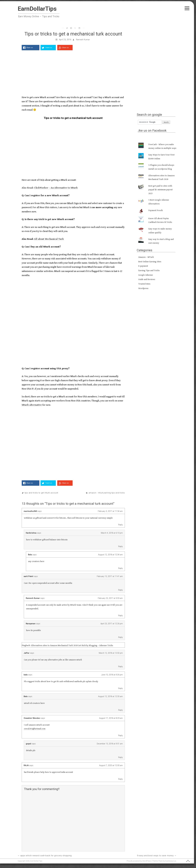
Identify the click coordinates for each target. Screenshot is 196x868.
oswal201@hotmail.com (35, 729)
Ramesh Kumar (83, 40)
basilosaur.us (171, 861)
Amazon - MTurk (96, 493)
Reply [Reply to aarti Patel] (120, 590)
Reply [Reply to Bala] (120, 568)
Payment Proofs (156, 210)
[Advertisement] (73, 74)
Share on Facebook (30, 48)
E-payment (143, 266)
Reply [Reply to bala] (120, 688)
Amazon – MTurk (146, 257)
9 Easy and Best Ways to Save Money (155, 856)
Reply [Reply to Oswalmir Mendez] (120, 735)
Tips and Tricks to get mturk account (41, 493)
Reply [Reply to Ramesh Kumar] (120, 616)
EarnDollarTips (37, 9)
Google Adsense (146, 275)
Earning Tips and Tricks (114, 493)
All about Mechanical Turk (49, 239)
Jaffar (27, 653)
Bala (30, 555)
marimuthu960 (30, 511)
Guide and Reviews (147, 279)
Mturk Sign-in (74, 203)
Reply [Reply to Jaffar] (120, 666)
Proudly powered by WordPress (139, 861)
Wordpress (143, 288)
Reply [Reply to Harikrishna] (120, 546)
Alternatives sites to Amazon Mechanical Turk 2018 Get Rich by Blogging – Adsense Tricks (72, 646)
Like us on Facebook (152, 130)
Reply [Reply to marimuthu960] (120, 525)
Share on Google (65, 48)
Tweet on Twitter (49, 48)
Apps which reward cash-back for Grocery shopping (46, 856)
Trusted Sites (144, 284)
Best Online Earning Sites (150, 262)
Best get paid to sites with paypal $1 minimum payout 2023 (160, 190)
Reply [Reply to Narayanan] (120, 637)
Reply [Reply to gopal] (120, 757)
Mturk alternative (32, 405)
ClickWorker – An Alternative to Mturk (56, 188)
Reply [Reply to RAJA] (120, 779)
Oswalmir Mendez (32, 718)
